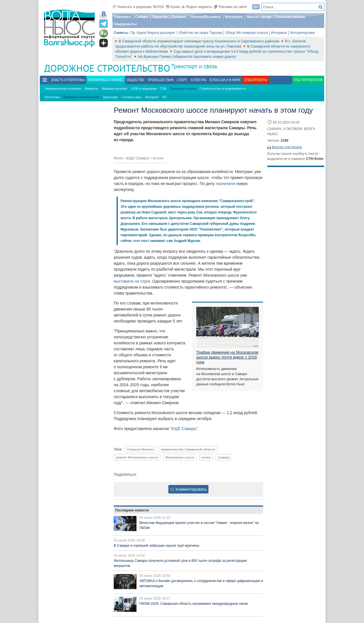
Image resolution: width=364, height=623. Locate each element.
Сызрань (179, 17)
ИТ (165, 97)
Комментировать (189, 489)
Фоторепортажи (302, 33)
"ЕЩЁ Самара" (184, 429)
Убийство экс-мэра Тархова (200, 33)
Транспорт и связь (194, 66)
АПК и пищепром (143, 89)
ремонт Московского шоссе (137, 457)
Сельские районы (290, 17)
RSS (159, 7)
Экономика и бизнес (106, 80)
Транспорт (110, 97)
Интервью (279, 33)
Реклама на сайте (230, 7)
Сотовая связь (132, 97)
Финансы (91, 89)
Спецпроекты (256, 80)
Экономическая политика (63, 89)
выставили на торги (132, 281)
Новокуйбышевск (206, 17)
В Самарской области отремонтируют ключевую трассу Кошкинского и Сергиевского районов (199, 41)
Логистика (52, 97)
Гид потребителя (308, 80)
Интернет (152, 97)
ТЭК (163, 89)
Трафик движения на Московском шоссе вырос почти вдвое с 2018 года (227, 357)
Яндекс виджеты (197, 7)
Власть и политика (68, 80)
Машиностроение (114, 89)
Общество (136, 80)
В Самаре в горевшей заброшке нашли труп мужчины (157, 546)
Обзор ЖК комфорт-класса (247, 33)
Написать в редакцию (132, 7)
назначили (226, 184)
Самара (141, 17)
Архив (173, 7)
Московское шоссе (180, 457)
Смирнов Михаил (140, 449)
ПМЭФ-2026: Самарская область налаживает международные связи (194, 604)
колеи (206, 457)
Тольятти (160, 17)
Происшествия (161, 80)
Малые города (259, 17)
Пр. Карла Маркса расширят (153, 33)
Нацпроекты (125, 24)
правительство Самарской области (188, 449)
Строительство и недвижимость (223, 89)
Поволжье (122, 17)
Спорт (182, 80)
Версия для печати (287, 147)
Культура (198, 80)
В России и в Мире (225, 80)
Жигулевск (234, 17)
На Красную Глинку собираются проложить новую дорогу (187, 56)
